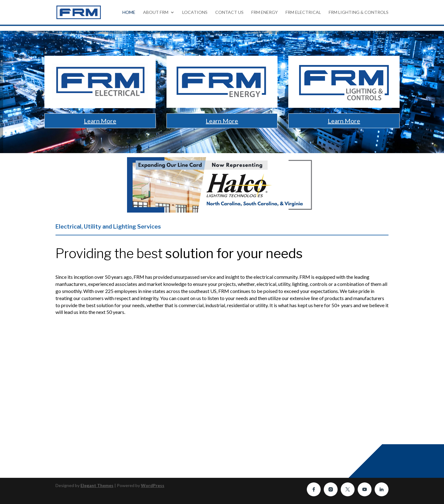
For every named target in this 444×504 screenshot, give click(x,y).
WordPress (153, 485)
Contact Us (229, 12)
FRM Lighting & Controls (359, 12)
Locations (195, 12)
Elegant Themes (97, 485)
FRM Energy (265, 12)
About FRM (156, 12)
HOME (129, 12)
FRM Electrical (303, 12)
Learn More (100, 121)
